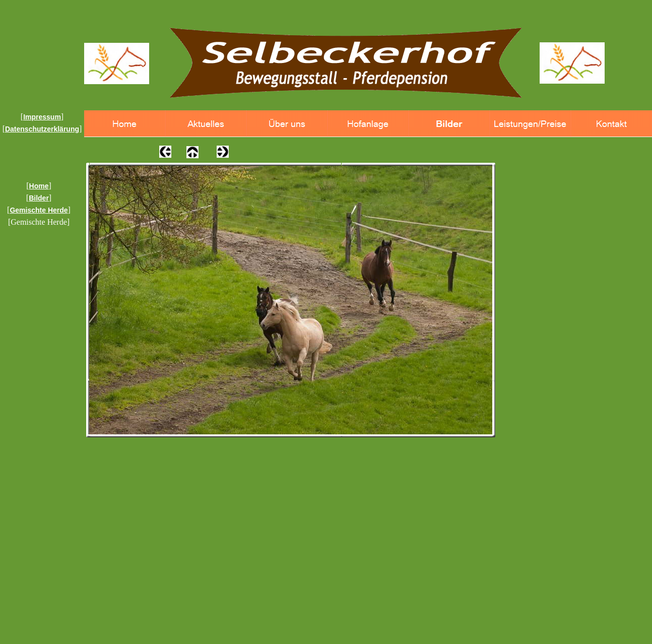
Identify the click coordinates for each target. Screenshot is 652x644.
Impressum (42, 117)
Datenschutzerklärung (42, 129)
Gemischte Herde (39, 210)
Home (39, 186)
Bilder (39, 198)
